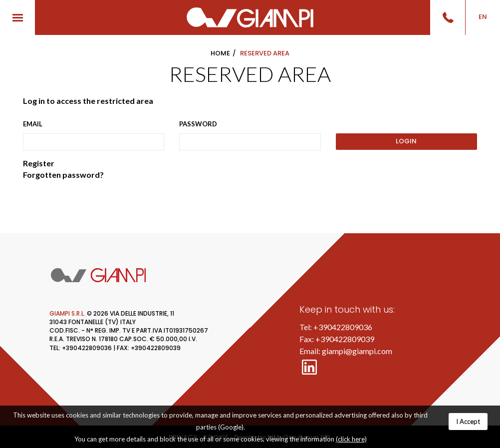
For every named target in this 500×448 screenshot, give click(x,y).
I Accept (468, 422)
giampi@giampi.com (357, 351)
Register (39, 163)
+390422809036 (343, 327)
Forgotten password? (63, 175)
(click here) (351, 439)
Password (198, 124)
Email (33, 124)
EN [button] (483, 17)
